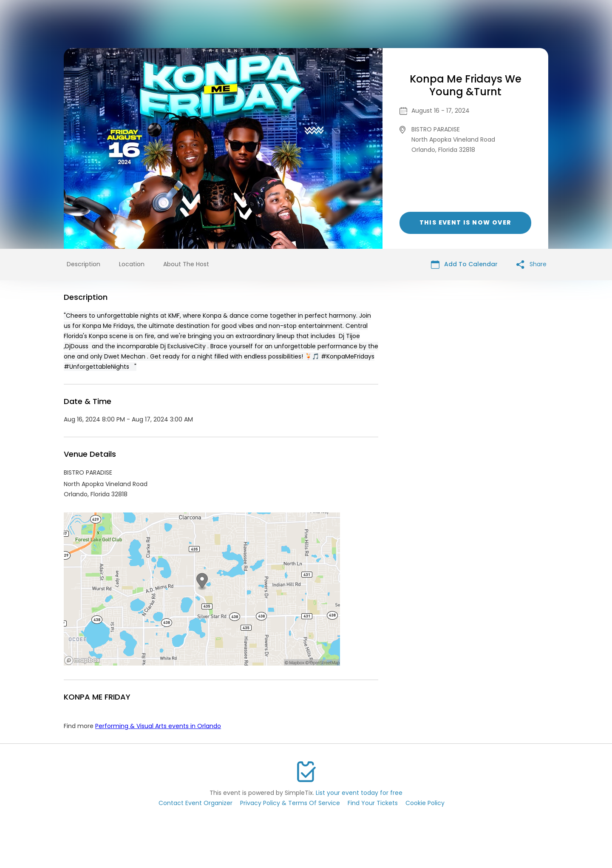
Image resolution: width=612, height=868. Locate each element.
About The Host (186, 264)
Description (84, 264)
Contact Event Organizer (195, 803)
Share (531, 264)
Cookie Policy (425, 803)
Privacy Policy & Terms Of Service (290, 803)
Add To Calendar (464, 264)
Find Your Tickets (373, 803)
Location (132, 264)
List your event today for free (359, 793)
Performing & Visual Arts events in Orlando (158, 726)
